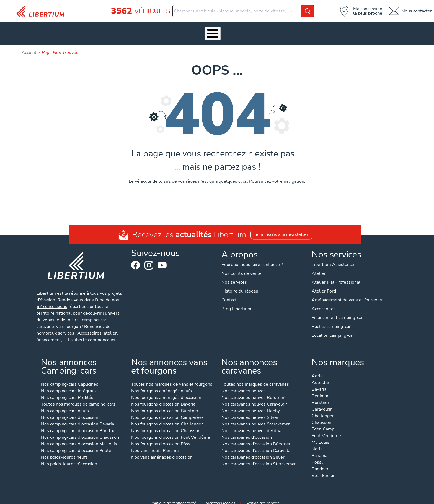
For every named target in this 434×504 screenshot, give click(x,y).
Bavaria (319, 381)
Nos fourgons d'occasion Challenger (167, 416)
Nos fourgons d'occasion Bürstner (165, 403)
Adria (317, 368)
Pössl (317, 454)
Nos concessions (330, 29)
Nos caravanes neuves (244, 383)
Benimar (320, 388)
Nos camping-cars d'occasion (70, 409)
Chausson (321, 414)
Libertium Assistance (333, 256)
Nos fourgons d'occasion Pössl (162, 436)
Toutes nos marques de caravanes (255, 376)
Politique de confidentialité (173, 494)
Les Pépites (71, 29)
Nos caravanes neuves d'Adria (251, 423)
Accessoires (167, 29)
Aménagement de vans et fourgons (347, 291)
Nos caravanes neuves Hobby (251, 403)
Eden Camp (323, 421)
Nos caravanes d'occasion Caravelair (257, 442)
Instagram (149, 257)
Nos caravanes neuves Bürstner (253, 389)
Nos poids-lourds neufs (64, 449)
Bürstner (321, 394)
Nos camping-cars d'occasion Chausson (80, 429)
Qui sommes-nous (256, 29)
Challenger (323, 408)
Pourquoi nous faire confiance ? (252, 256)
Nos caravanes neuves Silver (250, 409)
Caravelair (322, 401)
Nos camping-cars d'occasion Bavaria (77, 416)
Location (220, 29)
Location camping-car (333, 327)
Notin (317, 441)
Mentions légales (221, 494)
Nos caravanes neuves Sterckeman (256, 416)
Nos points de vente (241, 265)
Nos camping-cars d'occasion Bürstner (79, 423)
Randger (320, 461)
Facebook (136, 257)
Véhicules (101, 29)
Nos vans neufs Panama (155, 442)
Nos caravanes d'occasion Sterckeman (259, 456)
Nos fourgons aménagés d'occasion (166, 389)
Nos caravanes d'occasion (247, 429)
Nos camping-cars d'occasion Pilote (76, 442)
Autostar (321, 374)
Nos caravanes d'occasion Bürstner (256, 436)
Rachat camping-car (331, 318)
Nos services (132, 29)
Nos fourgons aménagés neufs (162, 383)
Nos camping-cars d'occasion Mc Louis (79, 436)
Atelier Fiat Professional (336, 274)
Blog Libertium (236, 300)
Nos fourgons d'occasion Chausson (166, 423)
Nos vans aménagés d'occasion (162, 449)
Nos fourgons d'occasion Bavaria (163, 396)
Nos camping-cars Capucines (70, 376)
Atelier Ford (324, 283)
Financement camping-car (337, 309)
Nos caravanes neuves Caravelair (254, 396)
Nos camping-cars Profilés (67, 389)
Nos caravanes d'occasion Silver (253, 449)
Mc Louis (321, 434)
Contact (365, 29)
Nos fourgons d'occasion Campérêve (167, 409)
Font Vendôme (326, 428)
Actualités (293, 29)
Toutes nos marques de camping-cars (78, 396)
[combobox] (243, 11)
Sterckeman (324, 467)
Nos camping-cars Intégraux (69, 383)
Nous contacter (417, 11)
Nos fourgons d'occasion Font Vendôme (171, 429)
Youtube (162, 258)
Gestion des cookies (262, 494)
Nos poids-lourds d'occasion (69, 456)
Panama (320, 447)
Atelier (195, 29)
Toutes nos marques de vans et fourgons (172, 376)
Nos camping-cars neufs (65, 403)
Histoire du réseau (240, 283)
